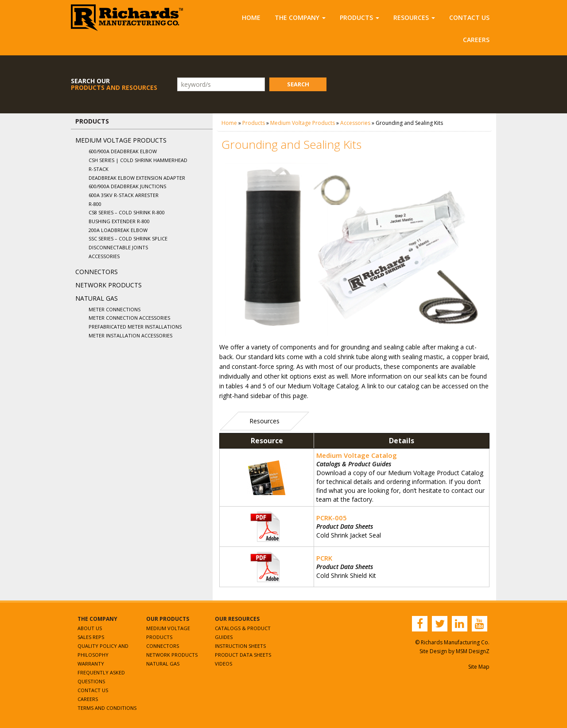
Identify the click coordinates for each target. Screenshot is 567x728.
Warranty (91, 664)
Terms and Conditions (107, 708)
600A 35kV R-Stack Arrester (124, 195)
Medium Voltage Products (121, 140)
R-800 (95, 204)
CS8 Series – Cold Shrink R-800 (127, 212)
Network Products (109, 285)
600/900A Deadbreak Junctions (127, 186)
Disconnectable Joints (118, 247)
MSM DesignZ (473, 651)
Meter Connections (115, 309)
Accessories (104, 256)
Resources (414, 17)
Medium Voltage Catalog (357, 455)
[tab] (264, 421)
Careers (476, 40)
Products (359, 17)
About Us (90, 628)
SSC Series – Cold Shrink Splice (128, 238)
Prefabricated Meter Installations (135, 327)
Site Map (479, 667)
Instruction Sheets (240, 646)
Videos (223, 664)
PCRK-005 (332, 518)
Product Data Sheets (243, 655)
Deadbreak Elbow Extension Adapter (137, 178)
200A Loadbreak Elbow (118, 230)
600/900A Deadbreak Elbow (123, 151)
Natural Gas (97, 298)
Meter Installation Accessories (130, 335)
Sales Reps (91, 637)
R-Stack (99, 169)
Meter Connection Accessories (129, 318)
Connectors (97, 272)
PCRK (324, 558)
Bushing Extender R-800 (119, 221)
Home (251, 17)
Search (298, 84)
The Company (300, 17)
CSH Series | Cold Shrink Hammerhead (138, 160)
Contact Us (469, 17)
